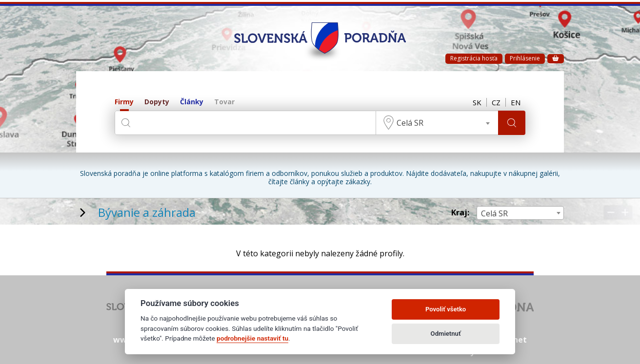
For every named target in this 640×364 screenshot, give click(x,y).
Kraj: (460, 213)
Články (192, 102)
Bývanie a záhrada (147, 212)
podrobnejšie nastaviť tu (252, 338)
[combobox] (437, 123)
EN (516, 102)
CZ (496, 102)
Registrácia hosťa (474, 58)
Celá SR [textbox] (410, 123)
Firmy (124, 102)
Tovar (224, 102)
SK (477, 102)
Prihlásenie (525, 58)
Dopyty (157, 102)
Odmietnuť (446, 334)
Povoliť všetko (446, 309)
